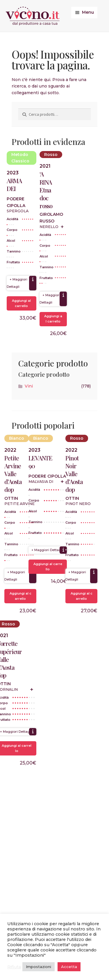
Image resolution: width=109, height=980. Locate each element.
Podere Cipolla (16, 202)
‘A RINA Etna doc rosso (46, 190)
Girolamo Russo (51, 218)
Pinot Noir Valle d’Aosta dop (74, 474)
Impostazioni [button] (39, 967)
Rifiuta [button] (14, 967)
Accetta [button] (69, 967)
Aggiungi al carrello (21, 303)
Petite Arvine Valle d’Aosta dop (13, 474)
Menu (88, 12)
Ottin (11, 498)
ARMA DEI (14, 185)
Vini (29, 386)
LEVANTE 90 (40, 462)
